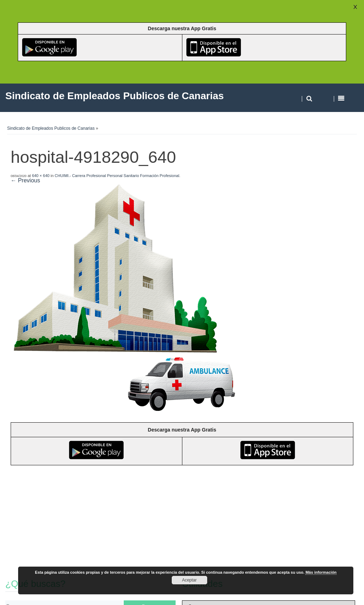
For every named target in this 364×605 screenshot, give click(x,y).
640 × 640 (41, 176)
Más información (321, 572)
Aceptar (189, 580)
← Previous (25, 180)
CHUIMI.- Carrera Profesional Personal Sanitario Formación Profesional (117, 176)
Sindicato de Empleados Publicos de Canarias (51, 128)
